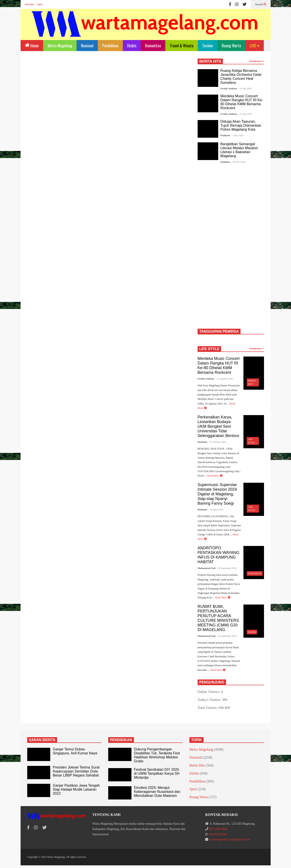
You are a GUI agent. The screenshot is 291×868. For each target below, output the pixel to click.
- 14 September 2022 (227, 636)
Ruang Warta (231, 46)
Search (260, 4)
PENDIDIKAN (121, 740)
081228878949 (218, 829)
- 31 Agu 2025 (245, 114)
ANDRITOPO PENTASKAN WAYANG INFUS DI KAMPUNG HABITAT (219, 555)
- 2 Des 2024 (237, 135)
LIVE (255, 46)
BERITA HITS (210, 61)
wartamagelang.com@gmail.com (230, 839)
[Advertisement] (108, 95)
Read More (215, 476)
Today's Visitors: (210, 700)
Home (32, 45)
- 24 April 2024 (216, 509)
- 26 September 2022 (227, 568)
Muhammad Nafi (207, 568)
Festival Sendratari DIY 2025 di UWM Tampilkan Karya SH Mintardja (157, 774)
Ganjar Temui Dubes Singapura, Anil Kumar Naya (75, 751)
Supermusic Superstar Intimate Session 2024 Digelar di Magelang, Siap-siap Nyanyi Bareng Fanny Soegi (217, 494)
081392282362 (218, 834)
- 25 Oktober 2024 (217, 442)
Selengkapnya (257, 61)
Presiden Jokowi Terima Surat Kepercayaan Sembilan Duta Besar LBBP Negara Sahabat (76, 771)
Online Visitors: (209, 692)
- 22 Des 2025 (245, 88)
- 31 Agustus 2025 (224, 379)
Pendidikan (110, 46)
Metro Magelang (60, 46)
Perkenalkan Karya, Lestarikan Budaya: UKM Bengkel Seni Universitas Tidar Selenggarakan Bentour (219, 426)
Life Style (30, 4)
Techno (208, 46)
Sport (40, 4)
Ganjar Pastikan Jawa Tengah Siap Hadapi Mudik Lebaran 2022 (76, 789)
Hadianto (225, 135)
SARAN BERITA (42, 740)
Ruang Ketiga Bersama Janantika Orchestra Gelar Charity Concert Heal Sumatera (241, 77)
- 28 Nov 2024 (238, 162)
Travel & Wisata (182, 46)
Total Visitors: (208, 708)
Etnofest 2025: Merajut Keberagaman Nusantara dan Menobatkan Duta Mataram (157, 792)
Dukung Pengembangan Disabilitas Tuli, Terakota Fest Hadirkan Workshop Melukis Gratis (157, 755)
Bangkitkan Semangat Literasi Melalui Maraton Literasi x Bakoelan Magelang (239, 150)
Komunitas (153, 46)
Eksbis (132, 46)
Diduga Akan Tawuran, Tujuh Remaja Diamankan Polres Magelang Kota (241, 125)
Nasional (87, 46)
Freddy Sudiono (229, 88)
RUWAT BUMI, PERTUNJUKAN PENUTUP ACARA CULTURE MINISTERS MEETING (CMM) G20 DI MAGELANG (218, 618)
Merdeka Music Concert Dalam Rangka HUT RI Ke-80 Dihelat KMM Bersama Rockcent (242, 102)
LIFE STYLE (209, 349)
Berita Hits (197, 765)
